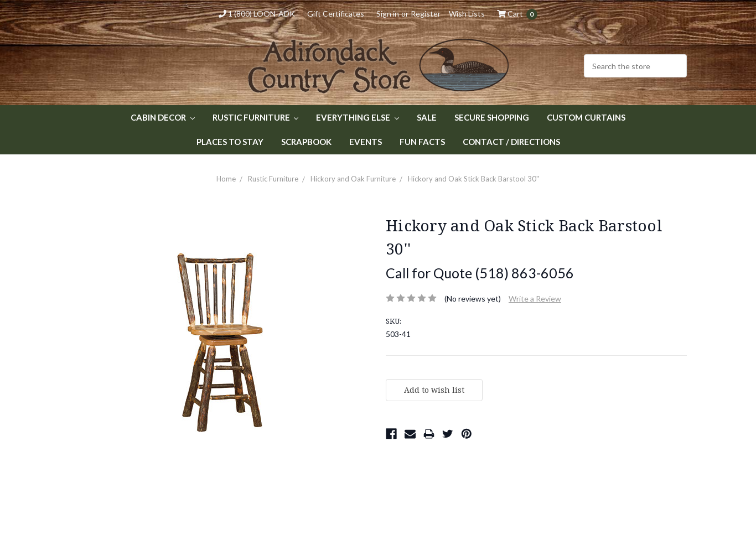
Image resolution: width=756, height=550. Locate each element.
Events (366, 142)
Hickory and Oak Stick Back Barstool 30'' (474, 179)
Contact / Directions (511, 142)
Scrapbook (306, 142)
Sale (427, 117)
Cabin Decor (163, 117)
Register (426, 14)
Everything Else (358, 117)
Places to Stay (230, 142)
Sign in (388, 14)
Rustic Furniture (256, 117)
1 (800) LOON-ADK (257, 14)
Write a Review (535, 299)
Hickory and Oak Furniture (353, 179)
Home (226, 179)
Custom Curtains (586, 117)
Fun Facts (422, 142)
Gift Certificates (336, 14)
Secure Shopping (492, 117)
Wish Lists (467, 14)
